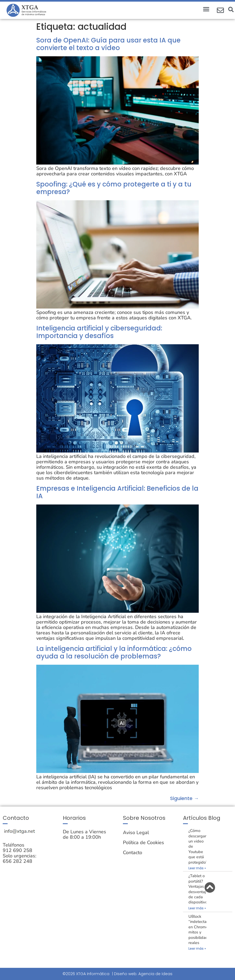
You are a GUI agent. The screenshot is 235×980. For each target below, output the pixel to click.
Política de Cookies (143, 843)
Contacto (133, 853)
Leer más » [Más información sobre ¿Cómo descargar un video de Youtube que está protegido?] (197, 868)
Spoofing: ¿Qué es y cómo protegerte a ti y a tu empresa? (114, 188)
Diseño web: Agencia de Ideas (143, 974)
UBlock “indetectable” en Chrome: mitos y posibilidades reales (201, 930)
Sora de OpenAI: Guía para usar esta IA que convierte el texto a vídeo (108, 44)
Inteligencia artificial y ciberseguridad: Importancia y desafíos (99, 332)
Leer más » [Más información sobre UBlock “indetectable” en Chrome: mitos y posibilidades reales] (197, 948)
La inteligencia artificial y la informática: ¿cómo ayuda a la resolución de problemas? (114, 653)
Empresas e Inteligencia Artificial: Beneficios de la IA (117, 492)
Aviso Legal (136, 832)
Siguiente (184, 798)
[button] (206, 9)
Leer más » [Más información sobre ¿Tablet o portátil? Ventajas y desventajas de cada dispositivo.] (197, 908)
